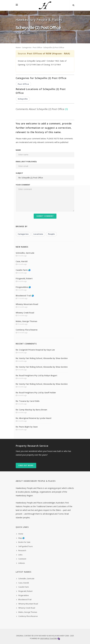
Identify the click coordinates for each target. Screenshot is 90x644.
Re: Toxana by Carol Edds (28, 401)
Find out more (26, 465)
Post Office (37, 48)
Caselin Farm (24, 587)
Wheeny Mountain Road (27, 304)
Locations (38, 234)
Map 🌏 (21, 538)
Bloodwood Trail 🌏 (25, 296)
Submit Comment (45, 216)
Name (18, 150)
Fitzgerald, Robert (24, 278)
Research (22, 550)
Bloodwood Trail (25, 599)
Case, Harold (22, 261)
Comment (22, 559)
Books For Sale (24, 542)
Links (20, 555)
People (51, 234)
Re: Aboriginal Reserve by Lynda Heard (33, 418)
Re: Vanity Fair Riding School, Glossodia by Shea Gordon (42, 358)
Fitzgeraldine (24, 595)
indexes (22, 563)
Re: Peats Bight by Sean (27, 427)
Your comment (23, 185)
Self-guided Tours (26, 546)
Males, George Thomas (26, 321)
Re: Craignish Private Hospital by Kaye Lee (35, 350)
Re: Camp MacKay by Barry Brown (31, 410)
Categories (27, 48)
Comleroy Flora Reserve (27, 330)
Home (18, 48)
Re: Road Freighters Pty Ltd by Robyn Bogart (36, 375)
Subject (19, 173)
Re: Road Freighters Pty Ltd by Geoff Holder (36, 393)
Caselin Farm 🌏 (23, 270)
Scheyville (23, 99)
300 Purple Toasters (49, 639)
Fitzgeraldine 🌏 (23, 287)
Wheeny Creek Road (25, 313)
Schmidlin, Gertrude (25, 253)
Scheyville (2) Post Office (54, 48)
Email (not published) (26, 162)
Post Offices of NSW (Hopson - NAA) (49, 54)
